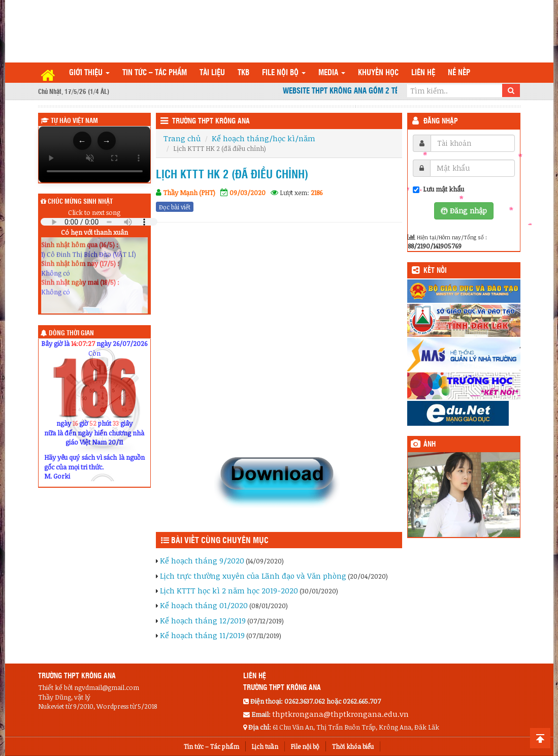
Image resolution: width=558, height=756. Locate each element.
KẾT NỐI (435, 271)
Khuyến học (378, 73)
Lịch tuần (265, 746)
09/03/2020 (248, 193)
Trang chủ (182, 138)
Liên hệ (423, 73)
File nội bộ (284, 73)
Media (332, 73)
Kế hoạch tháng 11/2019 (202, 635)
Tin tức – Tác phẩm (155, 73)
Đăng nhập (441, 121)
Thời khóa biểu (353, 746)
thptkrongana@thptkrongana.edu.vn (340, 714)
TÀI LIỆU (212, 73)
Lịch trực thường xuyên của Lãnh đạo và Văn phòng (253, 576)
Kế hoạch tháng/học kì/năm (264, 138)
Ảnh (430, 445)
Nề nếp (459, 73)
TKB (243, 73)
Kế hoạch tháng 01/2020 (204, 605)
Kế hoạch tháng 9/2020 (202, 560)
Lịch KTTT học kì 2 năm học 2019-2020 (229, 590)
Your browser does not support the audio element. (99, 222)
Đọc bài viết (175, 207)
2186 (317, 193)
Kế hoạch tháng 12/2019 (203, 620)
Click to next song (94, 212)
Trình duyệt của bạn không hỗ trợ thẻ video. (95, 154)
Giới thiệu (89, 73)
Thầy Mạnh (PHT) (189, 193)
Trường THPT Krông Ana (211, 121)
